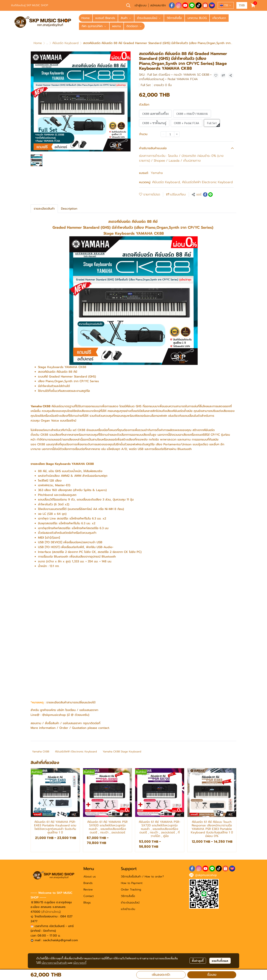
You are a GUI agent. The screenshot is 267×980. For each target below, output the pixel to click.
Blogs (87, 903)
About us (90, 877)
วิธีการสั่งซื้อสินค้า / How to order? (142, 877)
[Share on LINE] (210, 195)
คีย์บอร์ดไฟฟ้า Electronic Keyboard (207, 182)
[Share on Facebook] (205, 195)
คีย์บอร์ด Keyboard (66, 43)
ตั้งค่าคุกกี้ (198, 961)
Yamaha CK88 (41, 752)
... (47, 43)
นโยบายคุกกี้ (80, 963)
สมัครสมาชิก (158, 5)
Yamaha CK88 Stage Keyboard (122, 752)
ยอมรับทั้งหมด (220, 961)
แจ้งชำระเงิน (128, 909)
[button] (128, 5)
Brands (88, 883)
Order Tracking (131, 890)
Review (88, 890)
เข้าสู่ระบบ (141, 5)
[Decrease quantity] (163, 134)
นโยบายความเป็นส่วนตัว (54, 963)
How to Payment (132, 883)
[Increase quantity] (177, 134)
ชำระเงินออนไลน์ (130, 903)
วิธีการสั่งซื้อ (128, 896)
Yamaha (157, 173)
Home (38, 43)
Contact (89, 896)
